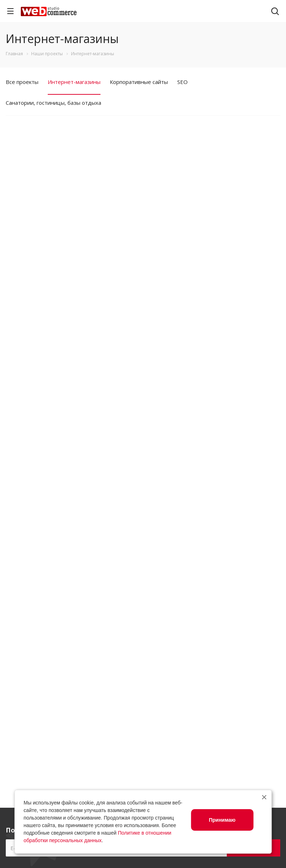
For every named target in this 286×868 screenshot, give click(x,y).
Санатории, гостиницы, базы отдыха (53, 103)
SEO (182, 82)
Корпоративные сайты (139, 82)
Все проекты (22, 82)
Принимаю (222, 820)
